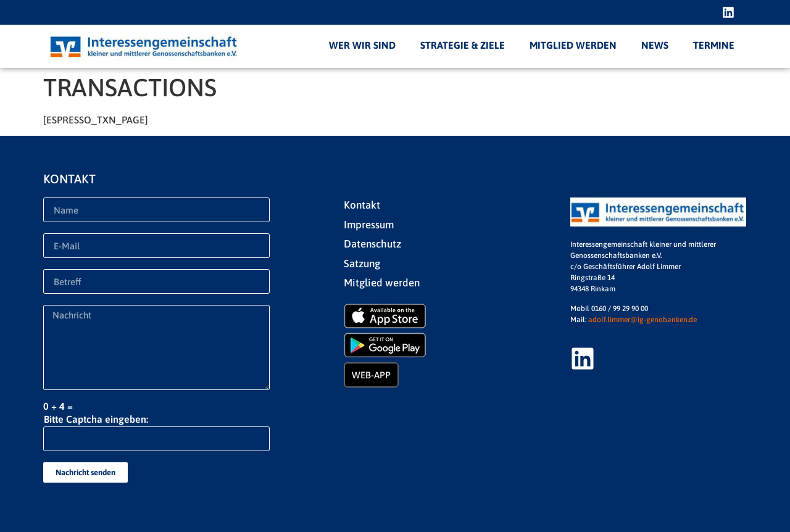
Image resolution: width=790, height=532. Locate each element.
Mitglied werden (573, 45)
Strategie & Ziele (463, 45)
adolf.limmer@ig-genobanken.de (642, 320)
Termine (714, 45)
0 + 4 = (58, 406)
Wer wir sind (362, 45)
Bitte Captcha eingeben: (96, 419)
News (655, 45)
